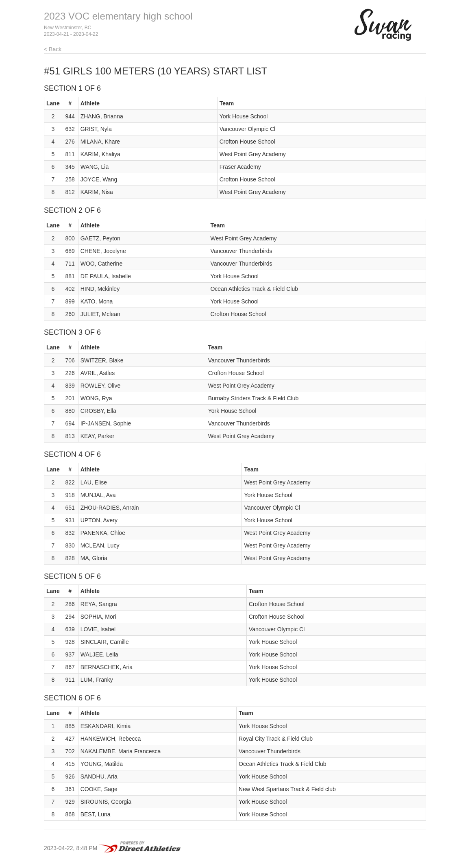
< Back (53, 49)
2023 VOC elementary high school (118, 16)
